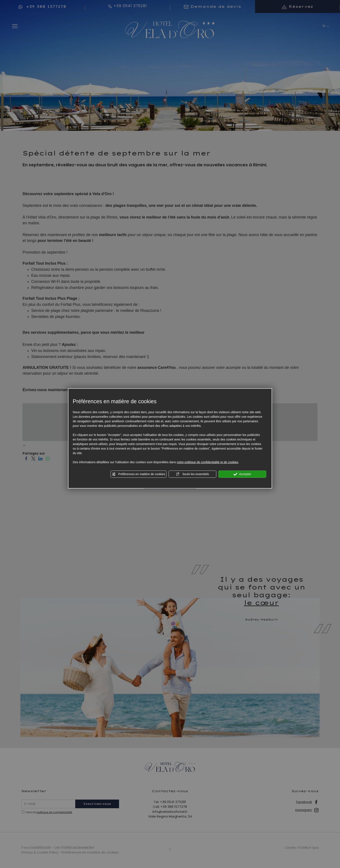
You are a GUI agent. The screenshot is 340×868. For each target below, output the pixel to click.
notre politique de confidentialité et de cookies (207, 462)
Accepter (242, 474)
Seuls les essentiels (192, 474)
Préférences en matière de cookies (138, 474)
